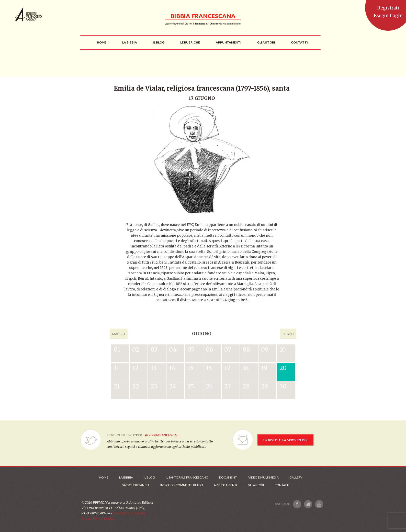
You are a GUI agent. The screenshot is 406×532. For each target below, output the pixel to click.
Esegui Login (388, 16)
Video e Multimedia (263, 477)
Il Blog (149, 477)
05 (191, 349)
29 (264, 386)
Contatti (282, 485)
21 (117, 386)
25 (191, 386)
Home (104, 477)
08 (246, 349)
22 (136, 386)
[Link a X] (308, 504)
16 (209, 368)
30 (283, 386)
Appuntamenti (225, 485)
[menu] (190, 42)
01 (117, 349)
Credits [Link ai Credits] (109, 519)
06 (210, 349)
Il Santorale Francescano (187, 477)
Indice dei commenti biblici (182, 485)
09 (265, 349)
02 (136, 349)
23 (154, 386)
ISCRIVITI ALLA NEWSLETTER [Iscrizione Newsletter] (285, 440)
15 (190, 368)
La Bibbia (126, 477)
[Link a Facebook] (297, 504)
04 (173, 349)
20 (283, 368)
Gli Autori (256, 485)
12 (135, 368)
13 (154, 368)
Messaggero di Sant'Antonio (29, 14)
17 (227, 368)
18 (246, 368)
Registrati (388, 8)
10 (283, 349)
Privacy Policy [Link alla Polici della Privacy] (92, 519)
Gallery (296, 477)
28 (246, 386)
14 (172, 368)
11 (116, 368)
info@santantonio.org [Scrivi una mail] (129, 513)
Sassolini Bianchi (136, 485)
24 (173, 386)
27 (228, 386)
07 (228, 349)
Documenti (228, 477)
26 (209, 386)
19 (264, 368)
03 (154, 349)
